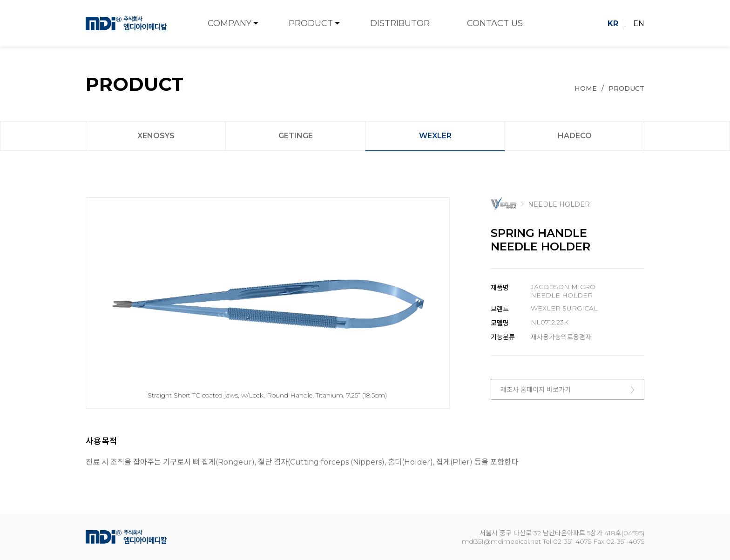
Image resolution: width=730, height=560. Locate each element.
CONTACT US (495, 23)
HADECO (575, 136)
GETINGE (296, 136)
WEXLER (435, 136)
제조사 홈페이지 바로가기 (568, 390)
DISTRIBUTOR (400, 23)
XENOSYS (156, 136)
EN (639, 24)
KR (613, 24)
